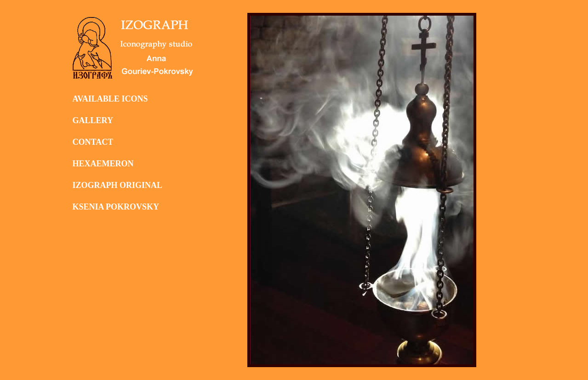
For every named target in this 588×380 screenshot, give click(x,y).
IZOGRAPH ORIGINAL (118, 185)
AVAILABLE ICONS (110, 99)
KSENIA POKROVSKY (116, 207)
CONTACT (93, 142)
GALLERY (93, 120)
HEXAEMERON (103, 164)
